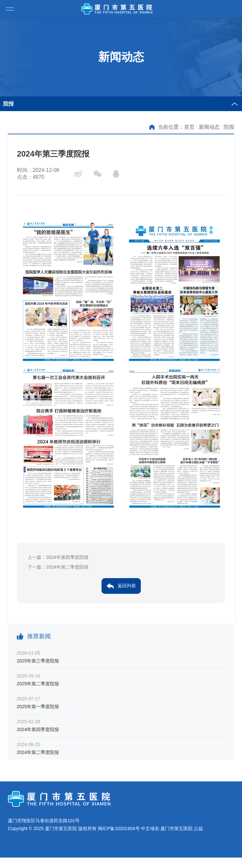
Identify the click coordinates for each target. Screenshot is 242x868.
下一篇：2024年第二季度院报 (58, 567)
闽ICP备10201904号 (119, 828)
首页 (189, 127)
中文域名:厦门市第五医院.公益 (172, 828)
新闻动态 (209, 127)
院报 (229, 127)
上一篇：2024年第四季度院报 (58, 557)
